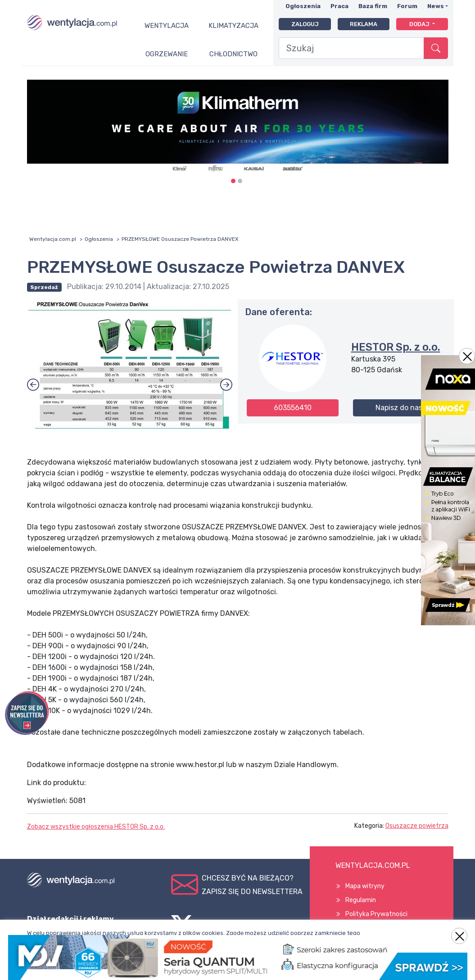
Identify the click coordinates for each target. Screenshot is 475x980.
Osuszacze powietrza (417, 826)
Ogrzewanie (167, 54)
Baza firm (373, 6)
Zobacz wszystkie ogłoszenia (96, 827)
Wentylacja (167, 26)
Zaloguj (305, 24)
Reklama (364, 24)
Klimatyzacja (233, 26)
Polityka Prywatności (376, 914)
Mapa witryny (365, 886)
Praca (339, 6)
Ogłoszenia (303, 6)
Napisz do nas (399, 408)
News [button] (436, 6)
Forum (407, 6)
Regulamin (361, 900)
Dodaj (420, 24)
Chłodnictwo (233, 54)
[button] (226, 386)
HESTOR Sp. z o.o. (396, 347)
